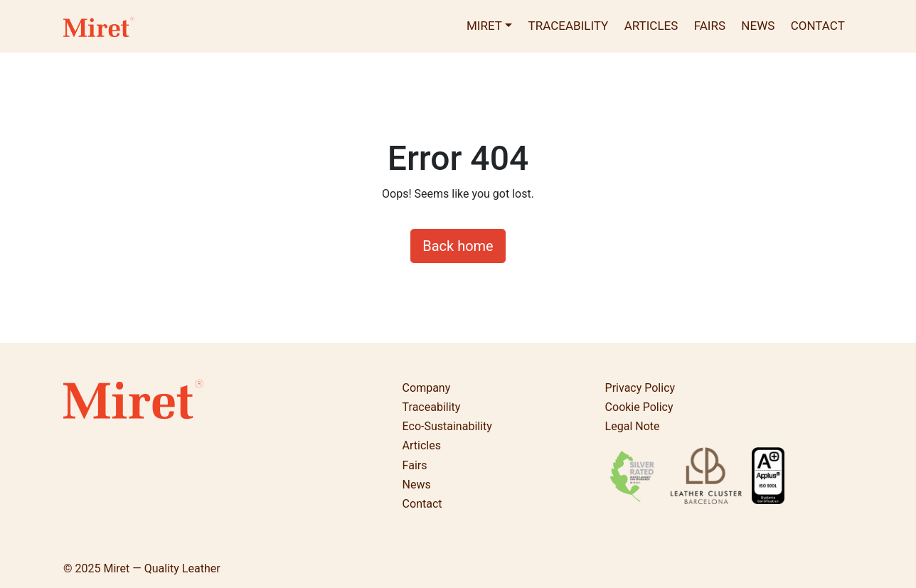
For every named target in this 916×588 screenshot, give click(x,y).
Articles (651, 26)
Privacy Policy (640, 388)
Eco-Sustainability (447, 426)
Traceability (569, 26)
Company (427, 388)
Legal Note (633, 426)
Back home (458, 246)
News (758, 26)
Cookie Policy (639, 407)
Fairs (710, 26)
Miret (484, 26)
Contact (818, 26)
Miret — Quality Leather (161, 568)
